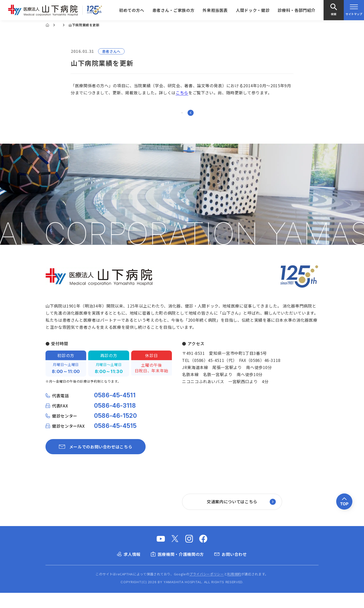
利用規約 (234, 589)
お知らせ (66, 25)
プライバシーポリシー (207, 589)
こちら (182, 93)
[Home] (47, 25)
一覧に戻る (182, 120)
